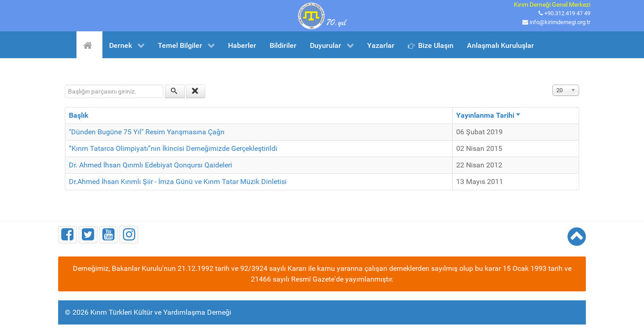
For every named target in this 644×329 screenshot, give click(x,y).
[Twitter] (88, 235)
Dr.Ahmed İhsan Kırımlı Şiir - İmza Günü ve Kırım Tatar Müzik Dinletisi (178, 182)
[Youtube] (109, 235)
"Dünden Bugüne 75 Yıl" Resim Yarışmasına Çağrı (147, 132)
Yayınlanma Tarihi (488, 115)
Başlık (79, 115)
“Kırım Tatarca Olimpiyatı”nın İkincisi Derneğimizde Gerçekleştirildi (173, 148)
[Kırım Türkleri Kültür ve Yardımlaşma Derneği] (322, 15)
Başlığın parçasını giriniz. (65, 85)
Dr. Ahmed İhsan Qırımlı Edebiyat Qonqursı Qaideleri (150, 165)
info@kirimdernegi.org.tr (560, 22)
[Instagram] (129, 235)
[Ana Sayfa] (89, 45)
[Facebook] (68, 235)
